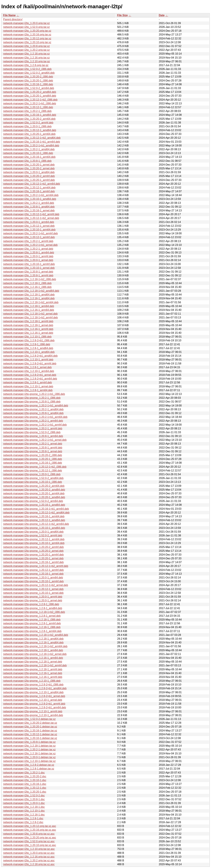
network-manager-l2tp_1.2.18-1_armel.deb (28, 325)
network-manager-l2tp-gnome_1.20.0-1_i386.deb (32, 474)
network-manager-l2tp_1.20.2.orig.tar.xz (26, 50)
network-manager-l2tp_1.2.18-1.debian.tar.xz (29, 746)
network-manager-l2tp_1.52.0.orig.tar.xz (26, 27)
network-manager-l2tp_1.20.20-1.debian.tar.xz (30, 727)
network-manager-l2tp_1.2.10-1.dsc (24, 811)
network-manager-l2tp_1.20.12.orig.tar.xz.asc (30, 826)
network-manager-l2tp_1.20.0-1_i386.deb (27, 126)
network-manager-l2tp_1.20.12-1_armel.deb (29, 226)
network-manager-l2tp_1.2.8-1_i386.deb (27, 344)
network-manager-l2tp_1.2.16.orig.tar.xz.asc (29, 857)
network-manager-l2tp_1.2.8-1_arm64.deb (28, 390)
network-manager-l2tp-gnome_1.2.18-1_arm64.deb (33, 650)
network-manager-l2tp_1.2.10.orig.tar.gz (27, 61)
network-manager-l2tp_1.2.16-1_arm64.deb (29, 310)
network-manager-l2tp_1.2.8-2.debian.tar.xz (29, 765)
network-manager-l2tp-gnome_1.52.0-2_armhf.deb (33, 535)
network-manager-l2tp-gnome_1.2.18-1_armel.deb (33, 662)
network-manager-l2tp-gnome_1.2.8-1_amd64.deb (33, 608)
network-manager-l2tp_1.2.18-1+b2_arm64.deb (31, 302)
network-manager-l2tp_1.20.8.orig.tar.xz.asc (29, 834)
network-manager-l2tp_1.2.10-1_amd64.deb (29, 352)
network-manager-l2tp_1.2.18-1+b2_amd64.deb (31, 291)
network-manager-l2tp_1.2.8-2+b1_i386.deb (29, 340)
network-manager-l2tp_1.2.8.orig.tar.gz (26, 65)
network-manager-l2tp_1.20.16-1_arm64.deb (29, 157)
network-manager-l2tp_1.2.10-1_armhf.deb (28, 360)
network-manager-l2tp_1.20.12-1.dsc (25, 788)
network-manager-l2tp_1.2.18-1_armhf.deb (28, 321)
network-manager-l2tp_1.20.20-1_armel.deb (29, 165)
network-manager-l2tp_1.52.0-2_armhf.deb (28, 123)
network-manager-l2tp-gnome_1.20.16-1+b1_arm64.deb (36, 509)
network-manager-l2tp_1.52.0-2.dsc (24, 796)
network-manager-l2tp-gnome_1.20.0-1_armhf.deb (33, 597)
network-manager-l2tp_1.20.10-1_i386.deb (28, 153)
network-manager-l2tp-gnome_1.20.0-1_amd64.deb (33, 532)
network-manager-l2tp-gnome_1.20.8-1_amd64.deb (33, 413)
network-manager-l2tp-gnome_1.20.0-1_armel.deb (33, 600)
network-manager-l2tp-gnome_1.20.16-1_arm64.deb (34, 516)
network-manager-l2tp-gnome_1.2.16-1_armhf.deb (33, 677)
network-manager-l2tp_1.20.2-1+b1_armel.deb (30, 245)
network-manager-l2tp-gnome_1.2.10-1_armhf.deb (33, 711)
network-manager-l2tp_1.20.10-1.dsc (25, 780)
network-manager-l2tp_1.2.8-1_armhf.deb (27, 382)
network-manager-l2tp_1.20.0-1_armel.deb (28, 260)
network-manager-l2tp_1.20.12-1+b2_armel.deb (31, 218)
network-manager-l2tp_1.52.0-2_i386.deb (27, 69)
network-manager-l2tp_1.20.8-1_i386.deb (27, 161)
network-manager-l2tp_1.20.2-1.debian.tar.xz (29, 750)
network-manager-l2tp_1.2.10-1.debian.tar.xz (29, 761)
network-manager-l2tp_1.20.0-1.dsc (24, 803)
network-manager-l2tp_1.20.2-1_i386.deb (27, 111)
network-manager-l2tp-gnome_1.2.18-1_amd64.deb (33, 639)
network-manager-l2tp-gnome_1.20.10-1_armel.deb (33, 593)
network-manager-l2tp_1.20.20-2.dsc (25, 776)
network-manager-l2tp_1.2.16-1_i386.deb (27, 287)
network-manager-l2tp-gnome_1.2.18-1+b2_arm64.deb (35, 646)
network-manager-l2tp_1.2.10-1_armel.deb (28, 386)
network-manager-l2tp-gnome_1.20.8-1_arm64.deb (33, 436)
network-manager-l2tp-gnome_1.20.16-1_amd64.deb (34, 505)
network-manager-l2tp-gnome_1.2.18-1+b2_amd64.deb (36, 635)
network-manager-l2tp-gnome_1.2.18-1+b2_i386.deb (34, 612)
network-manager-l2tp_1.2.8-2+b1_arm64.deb (30, 379)
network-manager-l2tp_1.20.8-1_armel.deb (28, 272)
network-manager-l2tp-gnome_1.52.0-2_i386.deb (32, 432)
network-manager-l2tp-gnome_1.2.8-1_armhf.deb (32, 623)
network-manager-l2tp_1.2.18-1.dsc (24, 807)
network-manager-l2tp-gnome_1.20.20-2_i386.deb (33, 455)
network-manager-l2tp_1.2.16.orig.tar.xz (26, 58)
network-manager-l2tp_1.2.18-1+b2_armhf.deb (30, 318)
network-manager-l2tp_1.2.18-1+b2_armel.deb (30, 314)
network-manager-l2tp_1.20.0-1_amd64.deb (29, 172)
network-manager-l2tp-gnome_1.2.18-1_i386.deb (32, 620)
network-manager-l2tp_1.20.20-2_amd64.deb (30, 92)
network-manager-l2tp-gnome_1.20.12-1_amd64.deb (34, 520)
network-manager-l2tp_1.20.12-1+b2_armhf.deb (31, 214)
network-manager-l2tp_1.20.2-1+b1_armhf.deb (30, 233)
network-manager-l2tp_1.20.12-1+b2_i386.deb (30, 100)
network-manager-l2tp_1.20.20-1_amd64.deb (30, 96)
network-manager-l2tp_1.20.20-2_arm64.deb (29, 119)
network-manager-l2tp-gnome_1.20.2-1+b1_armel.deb (35, 440)
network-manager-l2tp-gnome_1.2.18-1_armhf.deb (33, 669)
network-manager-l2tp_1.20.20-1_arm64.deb (29, 134)
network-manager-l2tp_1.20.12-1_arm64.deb (29, 188)
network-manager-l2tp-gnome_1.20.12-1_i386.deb (33, 471)
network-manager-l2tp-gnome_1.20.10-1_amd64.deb (34, 528)
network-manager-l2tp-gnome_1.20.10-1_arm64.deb (34, 543)
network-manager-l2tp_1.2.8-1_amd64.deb (28, 348)
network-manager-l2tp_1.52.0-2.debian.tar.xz (29, 719)
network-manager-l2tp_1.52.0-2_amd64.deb (29, 73)
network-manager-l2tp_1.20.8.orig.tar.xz (26, 46)
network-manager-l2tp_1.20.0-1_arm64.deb (29, 222)
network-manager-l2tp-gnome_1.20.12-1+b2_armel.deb (36, 585)
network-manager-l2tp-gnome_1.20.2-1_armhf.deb (33, 428)
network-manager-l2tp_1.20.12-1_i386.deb (28, 107)
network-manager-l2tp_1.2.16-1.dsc (24, 815)
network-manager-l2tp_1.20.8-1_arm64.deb (29, 253)
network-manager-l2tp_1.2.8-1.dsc (23, 818)
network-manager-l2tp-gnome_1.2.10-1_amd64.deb (33, 692)
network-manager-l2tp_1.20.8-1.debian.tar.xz (29, 742)
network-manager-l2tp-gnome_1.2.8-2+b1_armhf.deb (34, 704)
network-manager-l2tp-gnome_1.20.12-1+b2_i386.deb (35, 467)
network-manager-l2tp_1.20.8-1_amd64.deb (29, 207)
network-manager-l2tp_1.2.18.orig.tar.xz (26, 54)
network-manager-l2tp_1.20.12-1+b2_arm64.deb (32, 184)
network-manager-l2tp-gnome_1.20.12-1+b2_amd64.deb (36, 513)
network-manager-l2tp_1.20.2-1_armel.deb (28, 249)
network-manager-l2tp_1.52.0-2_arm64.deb (29, 88)
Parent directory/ (13, 19)
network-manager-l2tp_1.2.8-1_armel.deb (27, 367)
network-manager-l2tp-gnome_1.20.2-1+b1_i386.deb (34, 394)
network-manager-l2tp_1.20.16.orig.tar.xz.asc (30, 830)
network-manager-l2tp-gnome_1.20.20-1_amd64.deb (34, 497)
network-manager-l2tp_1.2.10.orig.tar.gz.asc (29, 849)
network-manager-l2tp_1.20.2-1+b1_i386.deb (30, 103)
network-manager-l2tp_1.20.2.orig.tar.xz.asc (29, 860)
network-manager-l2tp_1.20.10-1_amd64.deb (30, 199)
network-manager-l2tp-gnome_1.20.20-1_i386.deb (33, 459)
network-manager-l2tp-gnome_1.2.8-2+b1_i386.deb (33, 685)
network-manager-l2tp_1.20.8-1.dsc (24, 799)
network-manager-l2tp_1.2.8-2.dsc (23, 822)
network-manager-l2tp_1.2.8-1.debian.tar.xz (29, 769)
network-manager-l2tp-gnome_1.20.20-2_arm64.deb (34, 486)
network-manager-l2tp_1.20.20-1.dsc (25, 792)
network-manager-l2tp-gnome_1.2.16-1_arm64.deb (33, 658)
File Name (9, 15)
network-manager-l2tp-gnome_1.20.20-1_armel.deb (33, 558)
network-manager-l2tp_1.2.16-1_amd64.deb (29, 298)
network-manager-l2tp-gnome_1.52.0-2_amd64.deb (33, 478)
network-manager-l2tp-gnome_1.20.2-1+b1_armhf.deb (35, 425)
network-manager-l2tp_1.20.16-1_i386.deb (28, 84)
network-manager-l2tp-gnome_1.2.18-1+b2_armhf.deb (35, 665)
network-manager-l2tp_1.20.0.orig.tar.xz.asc (29, 853)
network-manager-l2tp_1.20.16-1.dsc (25, 784)
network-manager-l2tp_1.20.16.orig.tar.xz (27, 35)
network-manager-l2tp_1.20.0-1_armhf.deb (28, 256)
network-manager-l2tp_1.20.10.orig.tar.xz (27, 42)
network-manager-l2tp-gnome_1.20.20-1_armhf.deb (33, 555)
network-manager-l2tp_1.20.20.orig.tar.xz (27, 31)
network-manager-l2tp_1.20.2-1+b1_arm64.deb (31, 195)
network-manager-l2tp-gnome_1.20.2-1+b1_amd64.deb (36, 406)
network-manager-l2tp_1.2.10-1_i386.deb (27, 337)
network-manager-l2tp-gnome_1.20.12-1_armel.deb (33, 589)
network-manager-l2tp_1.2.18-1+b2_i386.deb (30, 279)
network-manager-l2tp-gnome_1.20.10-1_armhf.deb (33, 581)
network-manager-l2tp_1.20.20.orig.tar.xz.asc (30, 838)
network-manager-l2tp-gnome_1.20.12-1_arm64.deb (34, 539)
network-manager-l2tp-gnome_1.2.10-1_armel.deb (33, 700)
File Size (122, 15)
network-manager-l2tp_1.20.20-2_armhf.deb (29, 176)
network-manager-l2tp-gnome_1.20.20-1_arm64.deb (34, 493)
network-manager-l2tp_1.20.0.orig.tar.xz (26, 23)
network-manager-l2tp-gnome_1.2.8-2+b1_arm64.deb (35, 707)
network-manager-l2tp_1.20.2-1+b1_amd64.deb (31, 146)
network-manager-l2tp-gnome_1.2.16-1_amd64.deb (33, 643)
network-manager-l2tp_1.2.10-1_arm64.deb (29, 371)
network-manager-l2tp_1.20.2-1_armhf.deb (28, 241)
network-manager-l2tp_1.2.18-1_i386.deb (27, 283)
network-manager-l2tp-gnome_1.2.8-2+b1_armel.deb (34, 696)
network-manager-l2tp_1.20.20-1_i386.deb (28, 81)
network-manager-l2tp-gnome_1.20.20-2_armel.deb (33, 551)
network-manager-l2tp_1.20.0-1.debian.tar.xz (29, 757)
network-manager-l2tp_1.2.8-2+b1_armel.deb (30, 375)
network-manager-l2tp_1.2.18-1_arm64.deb (29, 306)
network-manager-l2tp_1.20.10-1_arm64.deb (29, 230)
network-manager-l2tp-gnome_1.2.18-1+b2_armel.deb (35, 654)
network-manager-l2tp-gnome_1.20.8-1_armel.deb (33, 451)
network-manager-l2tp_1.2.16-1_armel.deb (28, 333)
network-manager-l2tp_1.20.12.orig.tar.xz (27, 39)
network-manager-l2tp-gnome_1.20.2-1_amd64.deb (33, 409)
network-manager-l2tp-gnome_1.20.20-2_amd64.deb (34, 490)
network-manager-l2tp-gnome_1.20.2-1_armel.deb (33, 444)
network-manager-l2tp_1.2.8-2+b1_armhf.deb (30, 364)
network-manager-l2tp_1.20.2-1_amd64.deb (29, 149)
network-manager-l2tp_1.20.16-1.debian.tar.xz (30, 731)
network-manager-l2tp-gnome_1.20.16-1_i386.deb (33, 463)
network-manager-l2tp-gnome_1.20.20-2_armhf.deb (33, 547)
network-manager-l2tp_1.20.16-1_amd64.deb (30, 115)
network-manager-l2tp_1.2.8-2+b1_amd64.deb (30, 356)
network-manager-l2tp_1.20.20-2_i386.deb (28, 77)
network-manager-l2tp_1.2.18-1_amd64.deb (29, 295)
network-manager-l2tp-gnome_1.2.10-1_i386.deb (32, 681)
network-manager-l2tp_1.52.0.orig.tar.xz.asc (29, 841)
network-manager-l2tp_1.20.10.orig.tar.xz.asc (30, 845)
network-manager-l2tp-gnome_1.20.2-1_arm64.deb (33, 421)
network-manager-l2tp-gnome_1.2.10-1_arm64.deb (33, 715)
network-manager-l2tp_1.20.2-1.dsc (24, 773)
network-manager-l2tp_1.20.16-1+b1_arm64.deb (32, 142)
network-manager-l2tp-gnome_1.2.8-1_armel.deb (32, 616)
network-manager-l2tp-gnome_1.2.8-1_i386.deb (31, 604)
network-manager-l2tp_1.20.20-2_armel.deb (29, 168)
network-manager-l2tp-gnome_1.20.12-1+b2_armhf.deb (36, 566)
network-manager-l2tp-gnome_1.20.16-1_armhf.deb (33, 562)
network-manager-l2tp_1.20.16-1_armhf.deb (29, 191)
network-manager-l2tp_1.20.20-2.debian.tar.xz (30, 723)
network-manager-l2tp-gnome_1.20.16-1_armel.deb (33, 574)
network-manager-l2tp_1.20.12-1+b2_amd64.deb (32, 138)
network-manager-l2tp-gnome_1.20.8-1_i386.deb (32, 402)
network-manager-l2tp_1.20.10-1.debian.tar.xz (30, 738)
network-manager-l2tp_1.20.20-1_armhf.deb (29, 180)
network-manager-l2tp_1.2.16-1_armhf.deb (28, 329)
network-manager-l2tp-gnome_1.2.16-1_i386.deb (32, 627)
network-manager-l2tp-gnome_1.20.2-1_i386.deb (32, 398)
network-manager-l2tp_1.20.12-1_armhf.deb (29, 237)
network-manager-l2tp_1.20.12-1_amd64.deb (30, 130)
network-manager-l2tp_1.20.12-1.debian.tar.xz (30, 734)
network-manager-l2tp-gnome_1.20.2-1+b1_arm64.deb (35, 417)
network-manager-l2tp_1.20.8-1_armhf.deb (28, 275)
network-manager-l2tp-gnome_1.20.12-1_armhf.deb (33, 570)
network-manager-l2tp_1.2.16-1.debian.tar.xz (29, 753)
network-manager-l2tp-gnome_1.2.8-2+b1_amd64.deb (35, 688)
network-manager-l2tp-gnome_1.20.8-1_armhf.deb (33, 448)
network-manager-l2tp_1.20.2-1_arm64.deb (29, 203)
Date (162, 15)
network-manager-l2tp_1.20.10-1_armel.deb (29, 268)
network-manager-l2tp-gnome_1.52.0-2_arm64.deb (33, 501)
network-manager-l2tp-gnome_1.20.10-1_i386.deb (33, 482)
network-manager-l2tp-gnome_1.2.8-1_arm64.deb (32, 631)
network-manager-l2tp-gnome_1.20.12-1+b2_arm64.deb (36, 524)
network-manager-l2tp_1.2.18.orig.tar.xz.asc (29, 864)
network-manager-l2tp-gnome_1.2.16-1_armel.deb (33, 673)
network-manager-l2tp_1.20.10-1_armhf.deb (29, 264)
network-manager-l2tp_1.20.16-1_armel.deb (29, 210)
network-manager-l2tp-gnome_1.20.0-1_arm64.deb (33, 578)
